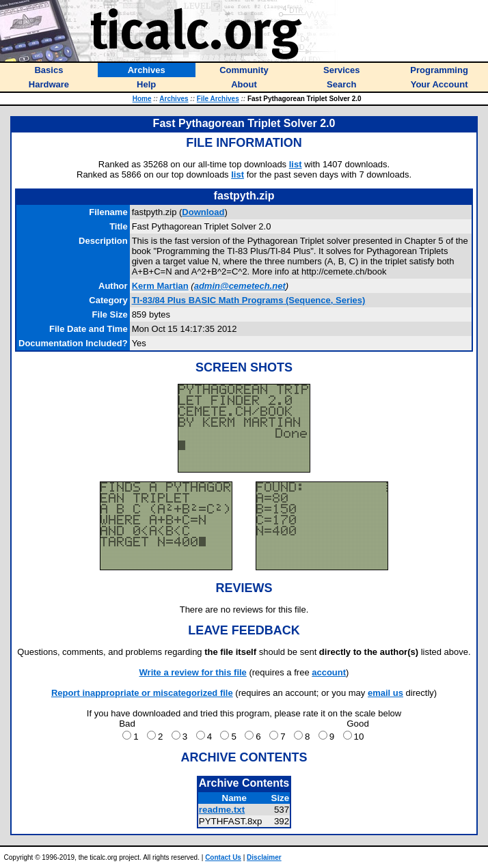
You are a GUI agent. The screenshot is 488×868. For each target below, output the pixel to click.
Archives (174, 99)
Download (203, 212)
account (329, 672)
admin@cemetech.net (240, 286)
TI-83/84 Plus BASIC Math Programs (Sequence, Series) (249, 300)
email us (385, 693)
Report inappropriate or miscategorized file (142, 693)
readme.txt (222, 810)
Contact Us (223, 857)
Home (142, 99)
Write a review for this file (193, 672)
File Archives (218, 99)
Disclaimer (264, 857)
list (296, 164)
